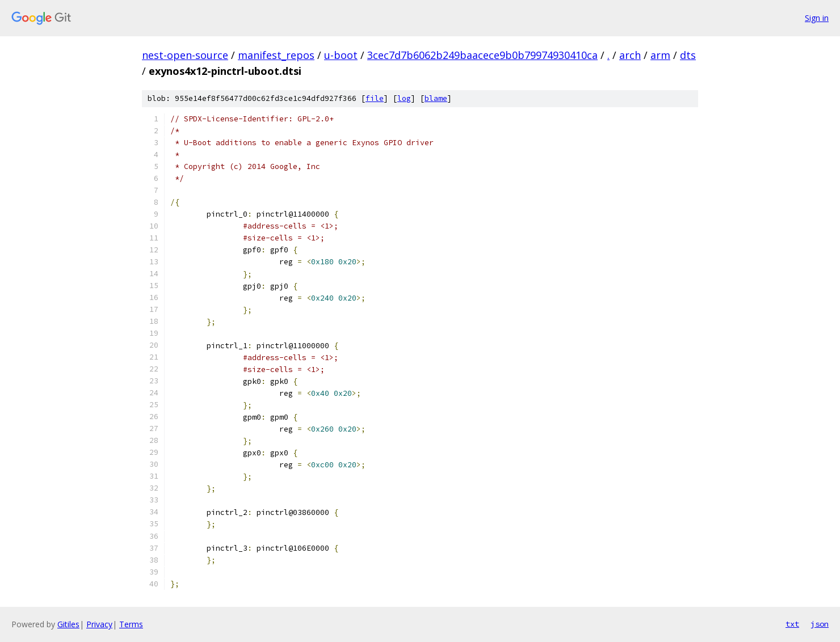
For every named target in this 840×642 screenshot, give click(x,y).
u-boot (341, 55)
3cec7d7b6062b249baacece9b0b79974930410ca (482, 55)
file (375, 98)
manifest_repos (276, 55)
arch (630, 55)
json (820, 624)
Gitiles (68, 624)
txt (792, 624)
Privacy (99, 624)
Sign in (817, 18)
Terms (131, 624)
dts (688, 55)
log (404, 98)
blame (436, 98)
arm (660, 55)
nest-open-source (185, 55)
